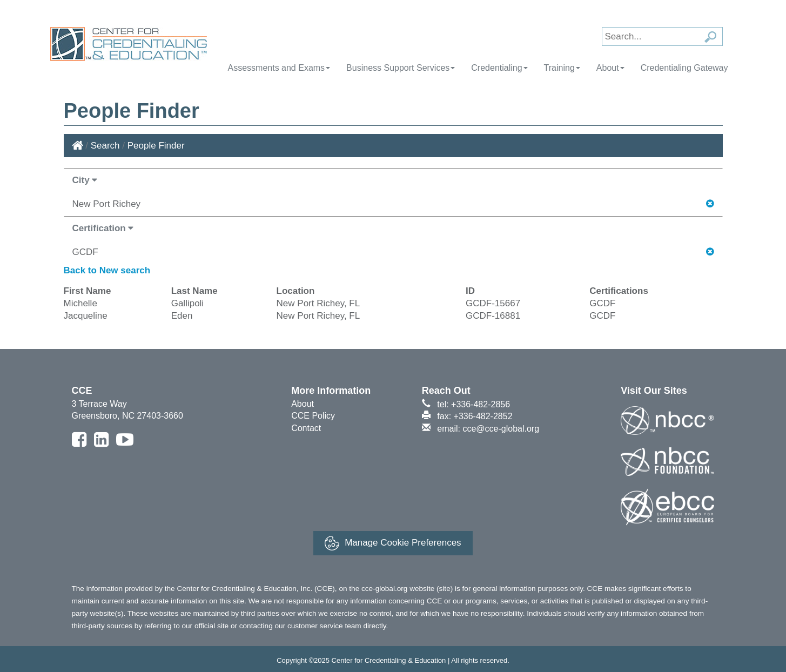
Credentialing (499, 68)
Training (562, 68)
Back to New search (107, 270)
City (85, 180)
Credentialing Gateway (684, 68)
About (610, 68)
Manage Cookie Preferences (393, 543)
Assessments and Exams (279, 68)
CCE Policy (313, 416)
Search (105, 146)
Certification (103, 228)
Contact (306, 428)
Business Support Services (401, 68)
